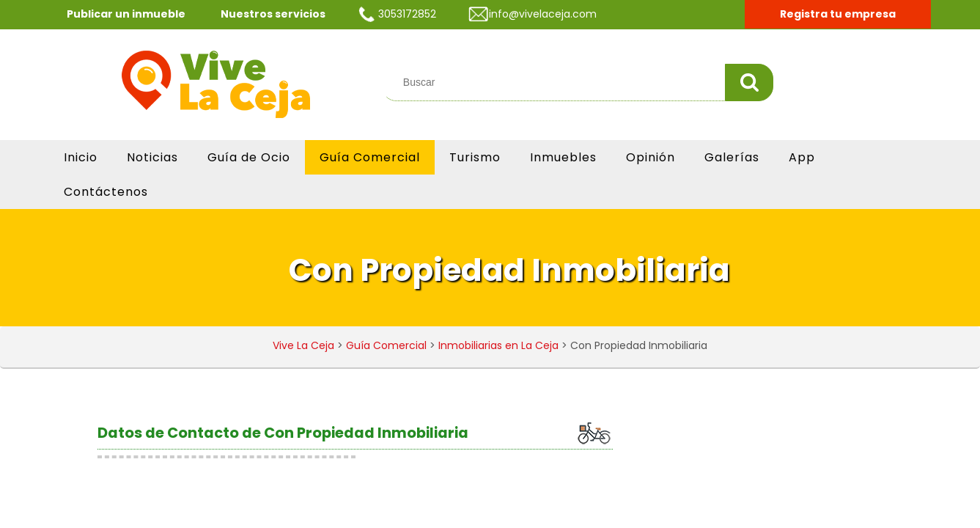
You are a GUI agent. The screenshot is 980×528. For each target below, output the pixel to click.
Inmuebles (563, 157)
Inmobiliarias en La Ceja (498, 345)
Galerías (732, 157)
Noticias (152, 157)
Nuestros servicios (273, 14)
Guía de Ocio (249, 157)
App (802, 157)
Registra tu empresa (838, 14)
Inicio (81, 157)
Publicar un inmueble (126, 14)
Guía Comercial (370, 157)
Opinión (651, 157)
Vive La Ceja (303, 345)
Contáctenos (106, 192)
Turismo (475, 157)
